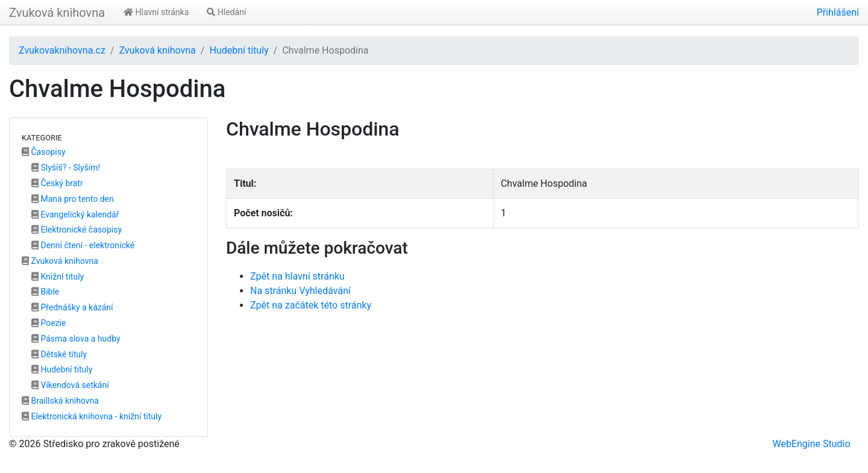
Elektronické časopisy (77, 230)
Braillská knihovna (60, 401)
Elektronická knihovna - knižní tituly (92, 416)
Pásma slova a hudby (76, 339)
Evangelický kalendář (75, 215)
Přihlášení (838, 12)
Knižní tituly (58, 277)
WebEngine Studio (811, 444)
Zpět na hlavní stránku (297, 276)
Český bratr (57, 183)
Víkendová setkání (70, 385)
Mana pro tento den (73, 199)
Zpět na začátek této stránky (311, 305)
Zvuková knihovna (57, 13)
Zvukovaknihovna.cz (62, 50)
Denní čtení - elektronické (83, 245)
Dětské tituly (59, 354)
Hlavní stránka (156, 12)
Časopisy (44, 152)
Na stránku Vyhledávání (300, 291)
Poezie (49, 323)
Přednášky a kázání (72, 307)
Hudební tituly (239, 50)
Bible (45, 292)
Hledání (226, 12)
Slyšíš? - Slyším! (66, 168)
